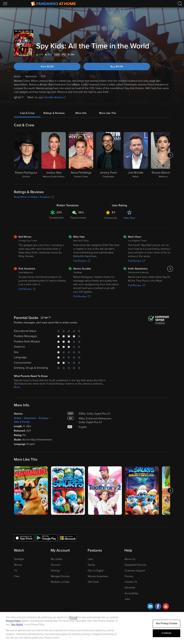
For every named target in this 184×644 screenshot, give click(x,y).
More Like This (108, 113)
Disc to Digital (96, 571)
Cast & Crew (27, 113)
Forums (129, 576)
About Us (130, 559)
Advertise (130, 588)
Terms (73, 617)
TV (16, 571)
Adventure (30, 418)
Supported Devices (135, 565)
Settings (55, 571)
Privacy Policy (13, 621)
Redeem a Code (60, 582)
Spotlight (19, 559)
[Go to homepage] (53, 4)
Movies (18, 565)
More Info (81, 113)
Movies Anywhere (98, 576)
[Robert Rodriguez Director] (26, 155)
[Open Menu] (6, 4)
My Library (57, 559)
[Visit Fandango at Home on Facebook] (158, 607)
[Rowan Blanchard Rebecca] (163, 155)
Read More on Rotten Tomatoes (34, 197)
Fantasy (43, 418)
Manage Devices (60, 576)
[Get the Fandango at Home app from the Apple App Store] (24, 538)
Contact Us (131, 582)
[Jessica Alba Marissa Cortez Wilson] (54, 155)
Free (17, 576)
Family (91, 565)
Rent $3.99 (47, 67)
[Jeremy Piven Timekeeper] (108, 155)
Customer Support (135, 571)
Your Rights (17, 625)
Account (56, 565)
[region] (92, 628)
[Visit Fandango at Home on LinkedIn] (150, 607)
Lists (90, 559)
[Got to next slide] (170, 155)
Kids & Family (22, 422)
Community (110, 218)
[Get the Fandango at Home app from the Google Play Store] (46, 538)
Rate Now (129, 218)
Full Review (82, 261)
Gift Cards (93, 582)
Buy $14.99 (117, 67)
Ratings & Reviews (54, 113)
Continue (166, 633)
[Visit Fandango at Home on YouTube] (166, 607)
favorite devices (55, 97)
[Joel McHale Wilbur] (136, 155)
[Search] (180, 4)
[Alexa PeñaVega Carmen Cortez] (81, 155)
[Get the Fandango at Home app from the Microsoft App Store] (68, 538)
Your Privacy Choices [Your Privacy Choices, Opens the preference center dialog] (167, 623)
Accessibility (131, 593)
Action (18, 418)
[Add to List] (168, 55)
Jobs (127, 599)
